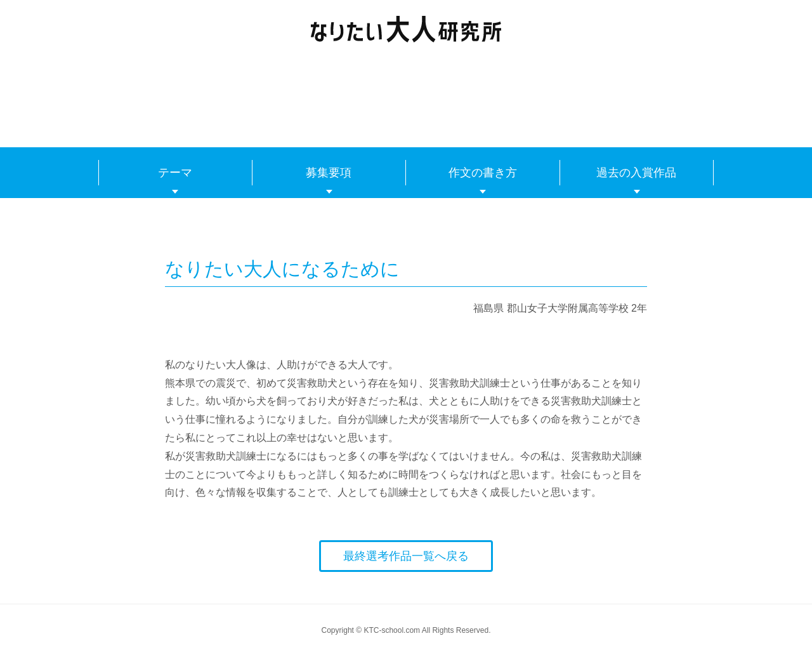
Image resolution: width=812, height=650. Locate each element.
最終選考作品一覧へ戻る (406, 556)
